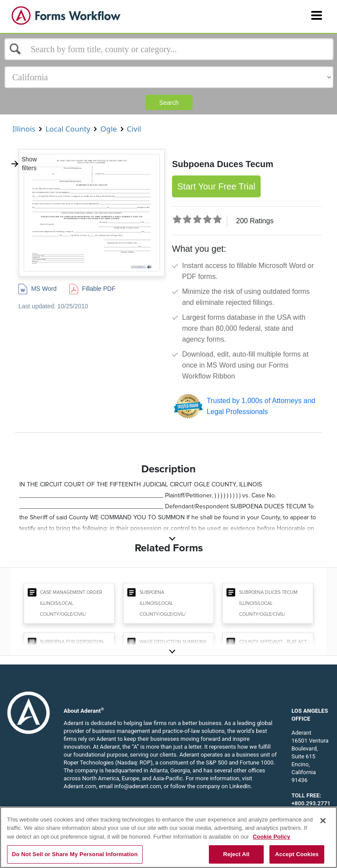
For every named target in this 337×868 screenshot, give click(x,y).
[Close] (323, 821)
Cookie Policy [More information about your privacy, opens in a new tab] (271, 837)
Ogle (109, 129)
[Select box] (169, 49)
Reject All (236, 854)
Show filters (24, 164)
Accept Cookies (297, 854)
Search (169, 103)
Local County (68, 129)
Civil (134, 129)
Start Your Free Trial (216, 186)
